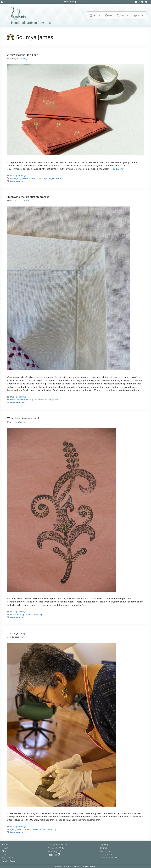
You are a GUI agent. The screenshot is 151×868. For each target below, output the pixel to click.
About (124, 15)
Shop (96, 15)
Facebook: (54, 855)
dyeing (13, 400)
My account (7, 858)
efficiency (21, 400)
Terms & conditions (108, 858)
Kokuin (13, 614)
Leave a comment (18, 181)
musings (30, 400)
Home (5, 845)
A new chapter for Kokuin (23, 55)
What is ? (9, 861)
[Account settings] (2, 2)
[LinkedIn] (146, 2)
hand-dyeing (16, 178)
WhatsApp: (54, 851)
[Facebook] (136, 2)
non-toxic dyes (42, 178)
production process (43, 400)
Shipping (104, 845)
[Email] (149, 2)
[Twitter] (143, 2)
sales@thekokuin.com (58, 845)
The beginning (16, 633)
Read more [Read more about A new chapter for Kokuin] (117, 169)
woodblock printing (34, 614)
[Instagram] (140, 2)
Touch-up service (107, 851)
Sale (109, 15)
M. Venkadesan (89, 866)
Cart (140, 15)
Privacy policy (106, 854)
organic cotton (56, 178)
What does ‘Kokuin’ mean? (23, 418)
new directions (28, 178)
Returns (103, 848)
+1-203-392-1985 (56, 848)
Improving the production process (28, 197)
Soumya (24, 59)
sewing (55, 400)
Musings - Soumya (18, 175)
